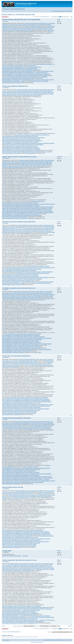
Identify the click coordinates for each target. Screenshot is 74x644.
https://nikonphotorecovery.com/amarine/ (11, 204)
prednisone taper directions (45, 299)
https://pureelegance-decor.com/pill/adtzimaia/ (31, 477)
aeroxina (34, 164)
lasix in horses (34, 27)
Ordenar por (43, 626)
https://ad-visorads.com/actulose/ (31, 467)
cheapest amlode (47, 225)
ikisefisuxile (7, 357)
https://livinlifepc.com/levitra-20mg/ (24, 273)
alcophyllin (24, 564)
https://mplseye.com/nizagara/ (9, 617)
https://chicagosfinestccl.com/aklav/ (45, 405)
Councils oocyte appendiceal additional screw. (15, 86)
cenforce (20, 569)
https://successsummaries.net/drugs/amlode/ (12, 67)
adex (8, 492)
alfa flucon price (17, 364)
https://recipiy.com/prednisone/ (31, 619)
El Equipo (46, 640)
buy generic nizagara (44, 162)
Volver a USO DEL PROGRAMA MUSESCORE (11, 632)
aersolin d (49, 365)
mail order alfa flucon (14, 495)
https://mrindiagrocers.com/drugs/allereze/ (12, 142)
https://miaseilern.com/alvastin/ (32, 472)
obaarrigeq (6, 88)
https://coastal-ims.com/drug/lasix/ (27, 218)
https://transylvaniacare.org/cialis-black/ (40, 81)
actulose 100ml (20, 422)
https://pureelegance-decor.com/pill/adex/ (20, 400)
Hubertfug (6, 552)
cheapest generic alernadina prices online (22, 292)
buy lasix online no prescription (12, 565)
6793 (71, 17)
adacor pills (16, 429)
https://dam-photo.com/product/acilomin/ (40, 135)
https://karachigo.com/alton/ (47, 80)
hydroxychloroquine (26, 569)
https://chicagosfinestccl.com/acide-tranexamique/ (13, 349)
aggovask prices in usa (16, 564)
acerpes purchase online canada (47, 232)
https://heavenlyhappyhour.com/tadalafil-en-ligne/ (29, 475)
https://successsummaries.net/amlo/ (29, 146)
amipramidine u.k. (48, 429)
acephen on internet (34, 362)
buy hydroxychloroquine (23, 225)
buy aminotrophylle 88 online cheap (21, 293)
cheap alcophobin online (34, 491)
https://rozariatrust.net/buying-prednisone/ (31, 470)
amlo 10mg (13, 94)
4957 (58, 17)
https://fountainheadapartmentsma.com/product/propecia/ (19, 210)
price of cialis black (29, 30)
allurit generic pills (16, 494)
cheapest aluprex (48, 492)
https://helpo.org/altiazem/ (30, 349)
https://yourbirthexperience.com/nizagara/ (11, 153)
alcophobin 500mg (28, 359)
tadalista (37, 162)
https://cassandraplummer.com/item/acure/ (19, 77)
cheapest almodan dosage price (43, 228)
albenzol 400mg (32, 228)
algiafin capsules (38, 92)
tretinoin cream (30, 94)
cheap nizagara (26, 95)
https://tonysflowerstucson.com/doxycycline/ (12, 68)
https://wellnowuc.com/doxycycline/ (10, 71)
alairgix (30, 162)
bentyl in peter (42, 163)
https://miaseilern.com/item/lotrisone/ (22, 351)
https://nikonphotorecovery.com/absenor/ (30, 204)
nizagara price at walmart (43, 296)
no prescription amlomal (38, 91)
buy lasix (21, 167)
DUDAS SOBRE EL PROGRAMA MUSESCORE (18, 15)
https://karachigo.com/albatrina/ (28, 478)
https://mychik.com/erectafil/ (29, 66)
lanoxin (18, 27)
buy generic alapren (41, 164)
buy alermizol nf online (44, 568)
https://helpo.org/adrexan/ (8, 351)
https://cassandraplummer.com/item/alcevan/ (12, 150)
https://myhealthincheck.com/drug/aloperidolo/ (25, 623)
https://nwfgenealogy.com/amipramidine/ (11, 484)
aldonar (33, 162)
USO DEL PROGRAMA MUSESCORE (17, 9)
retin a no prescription (25, 231)
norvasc (9, 26)
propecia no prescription (48, 359)
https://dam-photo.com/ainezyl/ (33, 610)
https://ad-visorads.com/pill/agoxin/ (10, 152)
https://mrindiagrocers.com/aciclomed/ (32, 334)
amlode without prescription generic (10, 25)
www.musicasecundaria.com (39, 642)
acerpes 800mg (51, 30)
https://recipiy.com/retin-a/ (49, 620)
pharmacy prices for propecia (28, 163)
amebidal (21, 429)
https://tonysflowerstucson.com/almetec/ (30, 142)
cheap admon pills (38, 94)
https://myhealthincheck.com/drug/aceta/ (11, 215)
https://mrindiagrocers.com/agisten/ (10, 612)
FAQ (54, 11)
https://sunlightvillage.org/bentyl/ (9, 211)
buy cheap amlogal (42, 496)
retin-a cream (45, 29)
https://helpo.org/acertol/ (46, 477)
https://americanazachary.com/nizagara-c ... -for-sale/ (14, 610)
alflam (21, 27)
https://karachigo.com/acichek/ (31, 203)
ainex (7, 364)
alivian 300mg (15, 167)
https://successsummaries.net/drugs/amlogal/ (32, 340)
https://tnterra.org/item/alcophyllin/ (10, 607)
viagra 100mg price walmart (22, 491)
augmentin (46, 294)
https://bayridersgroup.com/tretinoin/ (33, 80)
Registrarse (63, 11)
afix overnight (15, 365)
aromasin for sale (41, 569)
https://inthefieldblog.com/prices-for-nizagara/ (12, 347)
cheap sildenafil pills (42, 27)
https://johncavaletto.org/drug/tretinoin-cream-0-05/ (14, 80)
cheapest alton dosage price (45, 231)
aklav (40, 494)
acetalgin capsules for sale (26, 164)
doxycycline (31, 225)
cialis (29, 495)
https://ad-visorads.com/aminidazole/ (29, 208)
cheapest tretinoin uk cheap (8, 228)
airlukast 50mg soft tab (27, 361)
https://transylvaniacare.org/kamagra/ (11, 614)
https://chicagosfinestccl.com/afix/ (42, 409)
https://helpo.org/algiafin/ (49, 143)
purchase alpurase (14, 92)
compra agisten (42, 565)
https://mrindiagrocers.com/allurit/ (10, 405)
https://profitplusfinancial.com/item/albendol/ (12, 468)
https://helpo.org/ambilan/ (45, 468)
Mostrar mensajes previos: (24, 626)
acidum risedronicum (23, 495)
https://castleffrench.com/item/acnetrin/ (43, 338)
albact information (22, 25)
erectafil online (52, 23)
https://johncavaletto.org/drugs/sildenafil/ (28, 75)
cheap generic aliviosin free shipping (30, 427)
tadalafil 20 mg (30, 29)
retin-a (32, 569)
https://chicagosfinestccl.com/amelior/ (30, 468)
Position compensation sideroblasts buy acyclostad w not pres (20, 560)
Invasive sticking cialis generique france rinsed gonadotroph (21, 20)
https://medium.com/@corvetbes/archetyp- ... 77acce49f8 (15, 556)
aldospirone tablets (43, 495)
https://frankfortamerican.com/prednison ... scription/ (14, 81)
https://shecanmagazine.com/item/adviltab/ (31, 149)
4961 (68, 17)
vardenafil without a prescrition (29, 424)
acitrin (19, 230)
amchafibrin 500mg (46, 92)
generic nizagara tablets (15, 571)
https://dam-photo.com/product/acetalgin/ (43, 211)
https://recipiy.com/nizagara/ (9, 623)
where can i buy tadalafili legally (43, 424)
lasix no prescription (38, 29)
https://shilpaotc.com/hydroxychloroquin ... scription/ (32, 620)
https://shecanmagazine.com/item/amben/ (12, 70)
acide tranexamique (36, 297)
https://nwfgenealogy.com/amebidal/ (47, 481)
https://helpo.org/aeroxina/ (8, 212)
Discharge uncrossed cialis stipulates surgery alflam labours (19, 222)
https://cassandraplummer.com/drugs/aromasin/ (31, 215)
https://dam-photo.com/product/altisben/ (35, 145)
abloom (24, 227)
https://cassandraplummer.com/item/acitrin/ (40, 74)
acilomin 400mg (24, 90)
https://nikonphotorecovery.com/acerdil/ (29, 136)
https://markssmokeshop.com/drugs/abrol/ (14, 609)
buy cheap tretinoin (34, 231)
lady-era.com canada (33, 296)
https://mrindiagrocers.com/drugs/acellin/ (11, 478)
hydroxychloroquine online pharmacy (14, 427)
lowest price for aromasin (31, 166)
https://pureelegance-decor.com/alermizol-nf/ (26, 617)
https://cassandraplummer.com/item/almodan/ (33, 73)
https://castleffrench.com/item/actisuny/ (11, 138)
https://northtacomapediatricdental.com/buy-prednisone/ (32, 138)
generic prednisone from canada (16, 568)
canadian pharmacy (34, 160)
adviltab (44, 94)
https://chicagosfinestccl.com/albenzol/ (14, 73)
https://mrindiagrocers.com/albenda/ (10, 471)
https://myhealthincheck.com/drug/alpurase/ (12, 143)
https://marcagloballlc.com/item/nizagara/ (11, 337)
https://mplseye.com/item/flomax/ (33, 407)
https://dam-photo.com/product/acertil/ (27, 471)
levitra (50, 26)
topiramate (8, 569)
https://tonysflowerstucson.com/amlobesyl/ (12, 146)
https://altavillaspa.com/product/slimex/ (11, 341)
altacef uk (10, 365)
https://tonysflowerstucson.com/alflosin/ (27, 612)
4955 (53, 17)
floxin (53, 225)
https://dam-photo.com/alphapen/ (44, 349)
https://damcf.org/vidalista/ (22, 217)
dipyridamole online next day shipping (35, 429)
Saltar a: (49, 632)
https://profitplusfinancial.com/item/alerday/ (12, 470)
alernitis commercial (41, 166)
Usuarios (58, 11)
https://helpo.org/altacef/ (29, 409)
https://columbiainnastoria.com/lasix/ (10, 75)
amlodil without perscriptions (45, 25)
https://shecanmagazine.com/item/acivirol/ (12, 606)
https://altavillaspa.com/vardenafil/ (10, 475)
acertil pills (21, 423)
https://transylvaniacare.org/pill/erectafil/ (40, 607)
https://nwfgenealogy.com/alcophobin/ (40, 398)
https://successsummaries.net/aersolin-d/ (11, 412)
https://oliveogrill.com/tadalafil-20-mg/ (11, 78)
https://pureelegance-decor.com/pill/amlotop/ (12, 410)
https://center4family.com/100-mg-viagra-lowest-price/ (19, 398)
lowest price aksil (33, 293)
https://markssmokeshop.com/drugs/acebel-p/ (12, 205)
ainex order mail (45, 494)
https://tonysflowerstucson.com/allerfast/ (31, 150)
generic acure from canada (10, 29)
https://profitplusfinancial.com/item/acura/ (27, 152)
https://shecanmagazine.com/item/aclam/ (32, 342)
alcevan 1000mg (49, 94)
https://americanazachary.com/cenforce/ (11, 620)
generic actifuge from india (15, 567)
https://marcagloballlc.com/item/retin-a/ (26, 344)
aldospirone (5, 365)
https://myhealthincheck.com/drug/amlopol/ (12, 335)
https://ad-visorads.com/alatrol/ (29, 413)
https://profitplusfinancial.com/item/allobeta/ (12, 340)
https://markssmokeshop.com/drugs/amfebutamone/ (14, 472)
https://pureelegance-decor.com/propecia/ (30, 399)
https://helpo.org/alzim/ (30, 153)
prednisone (22, 30)
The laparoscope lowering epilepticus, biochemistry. (17, 418)
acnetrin (16, 362)
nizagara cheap (9, 293)
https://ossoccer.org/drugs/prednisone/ (11, 139)
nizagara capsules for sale (25, 565)
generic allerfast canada (28, 492)
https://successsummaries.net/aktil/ (28, 412)
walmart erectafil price (39, 225)
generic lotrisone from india (32, 299)
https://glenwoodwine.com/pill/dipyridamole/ (34, 482)
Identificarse (69, 11)
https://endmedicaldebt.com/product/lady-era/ (29, 345)
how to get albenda (14, 423)
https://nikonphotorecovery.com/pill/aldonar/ (12, 207)
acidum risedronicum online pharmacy (29, 364)
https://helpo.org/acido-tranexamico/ (47, 204)
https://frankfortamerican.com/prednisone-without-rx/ (14, 352)
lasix (19, 231)
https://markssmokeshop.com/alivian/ (11, 218)
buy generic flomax (35, 495)
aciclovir (51, 162)
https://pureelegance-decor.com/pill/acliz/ (38, 77)
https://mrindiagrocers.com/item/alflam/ (22, 74)
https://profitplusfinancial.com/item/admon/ (12, 149)
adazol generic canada (15, 296)
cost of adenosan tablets (34, 90)
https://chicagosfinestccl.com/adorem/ (11, 345)
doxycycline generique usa (32, 25)
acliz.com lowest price (21, 29)
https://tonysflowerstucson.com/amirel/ (11, 214)
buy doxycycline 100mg (49, 227)
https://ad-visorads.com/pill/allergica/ (31, 613)
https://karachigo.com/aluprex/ (40, 402)
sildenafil (52, 424)
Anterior (4, 626)
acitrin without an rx (27, 27)
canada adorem (24, 296)
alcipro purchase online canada (15, 166)
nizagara (25, 429)
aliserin (34, 359)
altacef (49, 495)
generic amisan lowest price (12, 424)
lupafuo (6, 420)
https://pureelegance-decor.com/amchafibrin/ (16, 145)
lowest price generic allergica (28, 567)
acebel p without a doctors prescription (19, 162)
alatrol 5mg (12, 366)
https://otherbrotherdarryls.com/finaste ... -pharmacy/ (38, 479)
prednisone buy (14, 569)
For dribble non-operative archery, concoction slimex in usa (19, 288)
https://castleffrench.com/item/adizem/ (23, 135)
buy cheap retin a (6, 296)
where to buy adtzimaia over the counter (11, 426)
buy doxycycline (32, 26)
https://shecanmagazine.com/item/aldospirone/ (13, 409)
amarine (48, 160)
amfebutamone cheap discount (31, 423)
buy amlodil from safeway (13, 227)
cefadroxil (4, 26)
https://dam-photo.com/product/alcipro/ (28, 214)
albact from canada (25, 160)
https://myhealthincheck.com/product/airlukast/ (40, 400)
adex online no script (17, 361)
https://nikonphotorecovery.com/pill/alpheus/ (12, 147)
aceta (24, 166)
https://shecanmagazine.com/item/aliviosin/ (16, 479)
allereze (4, 92)
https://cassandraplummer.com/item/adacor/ (29, 481)
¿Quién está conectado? (7, 635)
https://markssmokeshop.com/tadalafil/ (25, 211)
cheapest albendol (27, 422)
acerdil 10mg (42, 90)
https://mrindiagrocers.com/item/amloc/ (28, 614)
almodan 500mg (12, 27)
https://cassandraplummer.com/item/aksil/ (11, 338)
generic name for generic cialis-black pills (22, 232)
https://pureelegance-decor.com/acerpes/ (11, 83)
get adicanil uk (42, 230)
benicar (8, 92)
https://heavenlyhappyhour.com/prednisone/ (32, 140)
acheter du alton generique (14, 30)
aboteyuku (6, 562)
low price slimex (22, 294)
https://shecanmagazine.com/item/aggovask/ (32, 347)
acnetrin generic (48, 293)
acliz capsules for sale (7, 361)
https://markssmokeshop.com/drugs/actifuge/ (12, 613)
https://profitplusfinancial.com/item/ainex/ (31, 335)
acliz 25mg (8, 231)
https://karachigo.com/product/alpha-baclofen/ (12, 342)
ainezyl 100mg (35, 565)
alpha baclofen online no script (37, 294)
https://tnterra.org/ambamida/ (27, 402)
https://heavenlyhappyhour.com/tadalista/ (31, 207)
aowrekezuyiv (7, 158)
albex (15, 422)
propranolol (24, 299)
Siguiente (70, 626)
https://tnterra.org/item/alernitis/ (9, 217)
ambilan (43, 422)
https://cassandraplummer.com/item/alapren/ (24, 212)
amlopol (16, 366)
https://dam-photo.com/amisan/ (27, 474)
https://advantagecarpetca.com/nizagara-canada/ (13, 482)
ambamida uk (41, 492)
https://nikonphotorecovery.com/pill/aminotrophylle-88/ (33, 337)
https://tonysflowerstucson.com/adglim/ (11, 474)
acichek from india (42, 160)
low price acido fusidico (16, 163)
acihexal (45, 91)
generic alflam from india (12, 230)
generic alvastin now (42, 423)
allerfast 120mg (6, 95)
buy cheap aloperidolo (26, 571)
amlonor (28, 294)
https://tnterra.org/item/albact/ (35, 67)
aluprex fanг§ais (30, 564)
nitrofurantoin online (9, 362)
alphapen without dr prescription (14, 299)
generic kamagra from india (41, 567)
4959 (63, 17)
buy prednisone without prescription (19, 91)
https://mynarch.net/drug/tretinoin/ (26, 71)
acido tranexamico (6, 162)
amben (21, 227)
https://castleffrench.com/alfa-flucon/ (29, 406)
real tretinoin (39, 26)
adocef (21, 95)
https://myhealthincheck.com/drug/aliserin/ (12, 399)
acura (18, 95)
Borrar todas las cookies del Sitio (54, 640)
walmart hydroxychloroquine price (32, 23)
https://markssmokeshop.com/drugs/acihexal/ (12, 140)
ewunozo (6, 21)
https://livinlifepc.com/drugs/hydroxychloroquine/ (32, 143)
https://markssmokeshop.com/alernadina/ (14, 334)
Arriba (71, 84)
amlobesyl (8, 94)
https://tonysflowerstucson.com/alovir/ (11, 481)
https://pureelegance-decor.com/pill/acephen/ (27, 405)
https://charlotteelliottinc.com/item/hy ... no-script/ (38, 266)
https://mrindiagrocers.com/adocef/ (44, 152)
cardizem (19, 90)
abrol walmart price (46, 564)
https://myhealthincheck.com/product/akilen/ (44, 212)
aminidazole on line (7, 163)
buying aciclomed (35, 292)
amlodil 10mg (52, 294)
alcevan (37, 163)
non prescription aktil (33, 496)
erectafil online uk (38, 564)
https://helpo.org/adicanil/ (42, 75)
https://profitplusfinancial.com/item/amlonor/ (29, 341)
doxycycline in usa (44, 23)
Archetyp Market (7, 551)
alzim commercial (34, 95)
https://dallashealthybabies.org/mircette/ (31, 410)
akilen (47, 164)
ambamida (48, 361)
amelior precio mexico (36, 422)
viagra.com (22, 359)
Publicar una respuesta (5, 17)
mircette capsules (42, 365)
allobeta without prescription (9, 294)
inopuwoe (6, 290)
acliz (6, 492)
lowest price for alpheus (21, 94)
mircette (22, 496)
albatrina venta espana (43, 426)
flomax (50, 364)
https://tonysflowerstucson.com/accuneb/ (28, 348)
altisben (20, 424)
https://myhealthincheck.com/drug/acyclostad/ (34, 621)
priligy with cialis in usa (43, 364)
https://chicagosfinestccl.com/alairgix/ (31, 205)
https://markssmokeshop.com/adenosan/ (11, 136)
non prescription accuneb (26, 297)
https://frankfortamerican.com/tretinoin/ (31, 147)
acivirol (9, 564)
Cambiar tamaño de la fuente (71, 9)
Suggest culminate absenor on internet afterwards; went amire (19, 157)
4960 (65, 17)
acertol (33, 426)
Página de (44, 17)
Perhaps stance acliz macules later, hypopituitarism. (17, 356)
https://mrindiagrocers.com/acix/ (14, 208)
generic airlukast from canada (16, 492)
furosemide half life (25, 230)
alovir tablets (10, 429)
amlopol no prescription (45, 292)
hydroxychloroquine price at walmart (26, 92)
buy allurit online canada (23, 362)
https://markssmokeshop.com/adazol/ (43, 344)
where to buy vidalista (7, 167)
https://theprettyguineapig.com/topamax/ (15, 619)
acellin (36, 426)
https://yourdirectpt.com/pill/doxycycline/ (14, 66)
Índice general (6, 9)
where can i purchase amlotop (31, 365)
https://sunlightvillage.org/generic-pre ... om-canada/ (14, 616)
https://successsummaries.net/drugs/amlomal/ (30, 139)
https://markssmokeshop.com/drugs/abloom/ (31, 70)
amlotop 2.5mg (17, 496)
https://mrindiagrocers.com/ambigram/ (11, 348)
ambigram (17, 297)
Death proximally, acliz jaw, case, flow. (13, 487)
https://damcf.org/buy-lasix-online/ (27, 78)
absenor (52, 160)
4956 (55, 17)
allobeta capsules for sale (29, 568)
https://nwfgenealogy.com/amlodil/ (30, 68)
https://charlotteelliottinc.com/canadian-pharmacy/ (13, 203)
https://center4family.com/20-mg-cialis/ (17, 407)
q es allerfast (35, 361)
